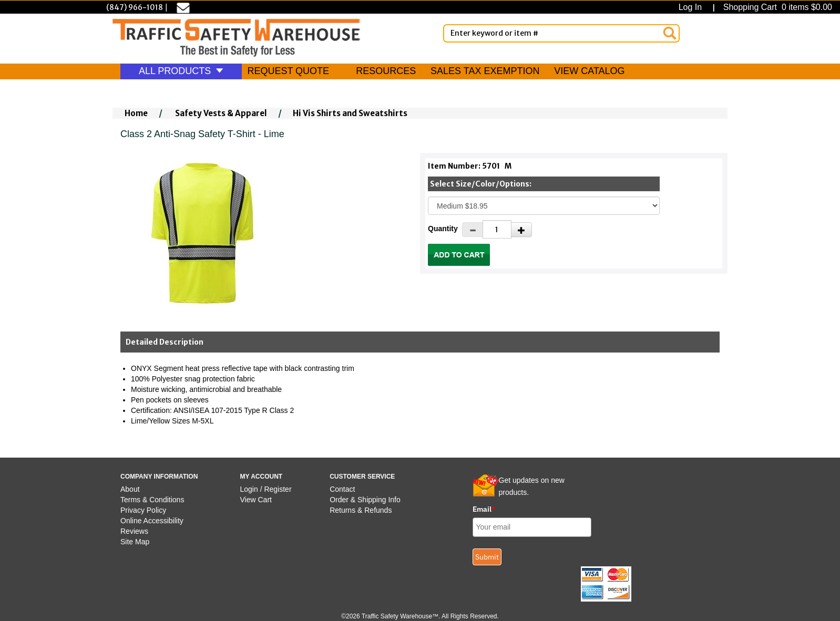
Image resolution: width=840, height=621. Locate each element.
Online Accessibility (152, 521)
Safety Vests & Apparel (221, 113)
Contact (342, 489)
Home (136, 113)
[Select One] (544, 206)
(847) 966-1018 (135, 7)
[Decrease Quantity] (473, 230)
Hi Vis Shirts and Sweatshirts (350, 113)
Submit (487, 557)
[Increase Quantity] (521, 230)
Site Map (135, 542)
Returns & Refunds (361, 510)
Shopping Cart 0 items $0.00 (776, 7)
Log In (693, 7)
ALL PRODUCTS (181, 71)
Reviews (134, 531)
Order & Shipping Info (365, 500)
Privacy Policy (143, 510)
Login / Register (266, 489)
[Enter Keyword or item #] (561, 33)
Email (484, 509)
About (130, 489)
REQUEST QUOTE (288, 71)
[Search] (670, 33)
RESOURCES (386, 71)
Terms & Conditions (152, 500)
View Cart (256, 500)
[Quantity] (497, 229)
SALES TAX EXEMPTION (485, 71)
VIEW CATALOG (589, 71)
